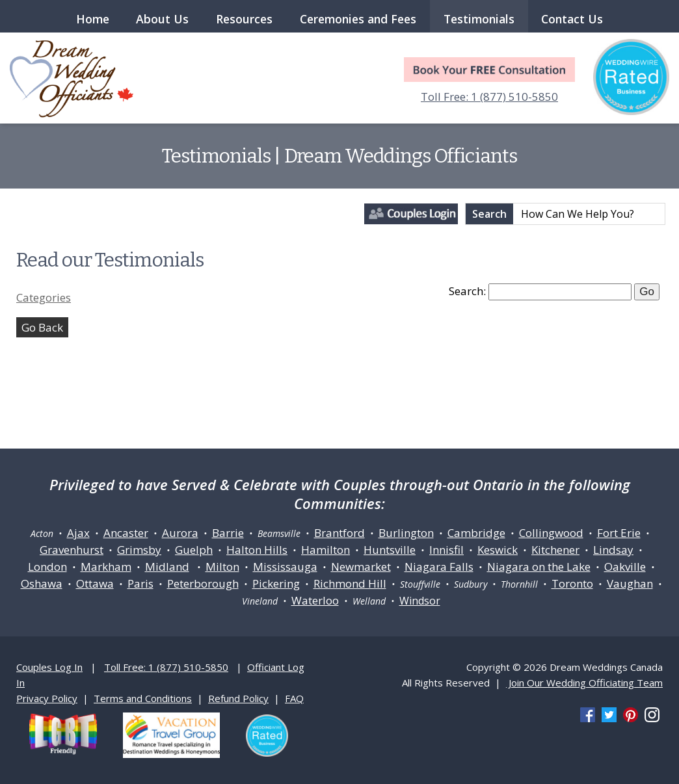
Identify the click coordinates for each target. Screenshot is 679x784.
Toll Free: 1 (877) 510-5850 (489, 97)
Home (93, 19)
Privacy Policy (47, 698)
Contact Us (572, 19)
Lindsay (613, 550)
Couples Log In (49, 667)
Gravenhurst (72, 550)
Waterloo (315, 600)
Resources (244, 19)
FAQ (294, 698)
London (47, 567)
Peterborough (203, 583)
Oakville (625, 567)
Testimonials (479, 19)
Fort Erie (619, 533)
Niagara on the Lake (539, 567)
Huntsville (390, 550)
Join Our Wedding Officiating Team (584, 683)
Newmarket (361, 567)
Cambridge (476, 533)
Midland (167, 567)
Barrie (228, 533)
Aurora (180, 533)
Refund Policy (238, 698)
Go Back (42, 327)
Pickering (276, 583)
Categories (44, 297)
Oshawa (42, 583)
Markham (106, 567)
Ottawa (95, 583)
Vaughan (630, 583)
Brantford (339, 533)
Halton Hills (257, 550)
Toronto (572, 583)
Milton (222, 567)
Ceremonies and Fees (358, 19)
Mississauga (285, 567)
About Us (162, 19)
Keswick (498, 550)
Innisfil (446, 550)
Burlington (406, 533)
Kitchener (555, 550)
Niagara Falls (439, 567)
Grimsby (139, 550)
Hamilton (326, 550)
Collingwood (551, 533)
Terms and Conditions (143, 698)
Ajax (78, 533)
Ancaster (126, 533)
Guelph (194, 550)
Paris (140, 583)
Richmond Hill (350, 583)
